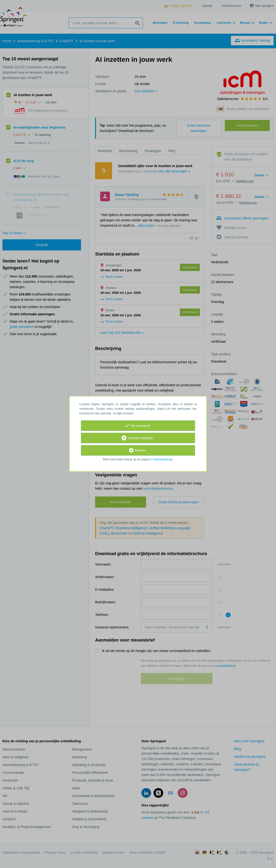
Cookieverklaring (161, 460)
